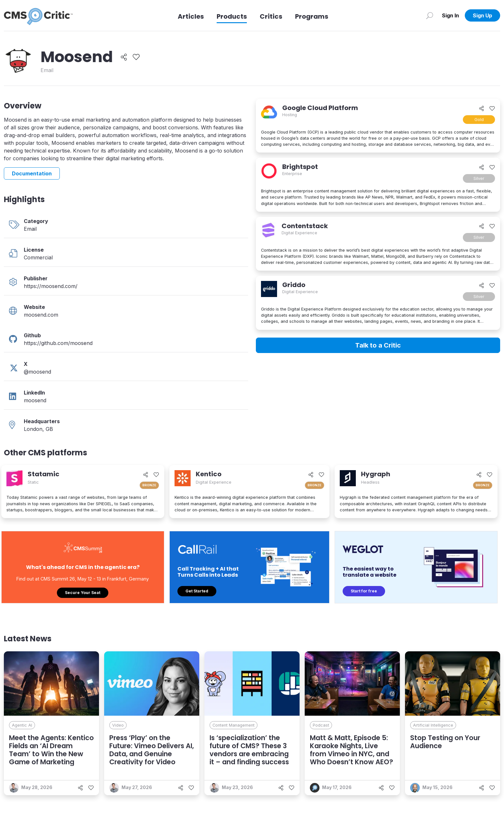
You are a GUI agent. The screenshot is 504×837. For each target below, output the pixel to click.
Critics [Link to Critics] (271, 16)
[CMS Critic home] (38, 15)
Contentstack (305, 226)
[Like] (136, 57)
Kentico (209, 474)
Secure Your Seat (83, 593)
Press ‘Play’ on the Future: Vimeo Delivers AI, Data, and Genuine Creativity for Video (152, 750)
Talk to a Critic (378, 345)
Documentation (32, 173)
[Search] (430, 15)
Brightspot (300, 167)
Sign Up (482, 15)
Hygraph (376, 474)
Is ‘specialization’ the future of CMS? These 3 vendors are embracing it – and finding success (249, 750)
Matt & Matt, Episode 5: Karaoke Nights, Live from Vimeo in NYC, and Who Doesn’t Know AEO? (351, 750)
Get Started (197, 591)
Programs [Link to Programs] (312, 16)
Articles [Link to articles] (191, 16)
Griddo (294, 285)
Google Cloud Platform (320, 108)
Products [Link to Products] (232, 16)
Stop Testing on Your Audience (445, 742)
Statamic (44, 474)
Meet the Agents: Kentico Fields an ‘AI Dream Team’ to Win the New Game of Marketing (51, 750)
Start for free (364, 591)
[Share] (124, 57)
